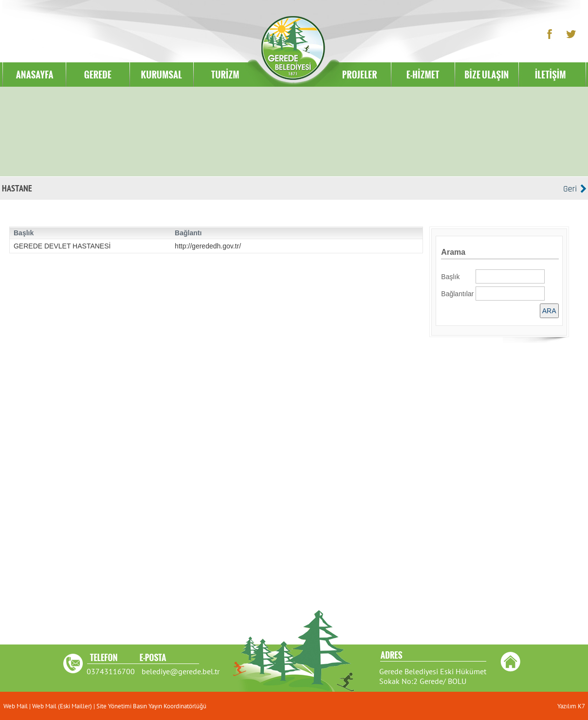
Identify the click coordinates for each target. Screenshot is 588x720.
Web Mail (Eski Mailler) (62, 706)
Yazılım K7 (571, 706)
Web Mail (16, 706)
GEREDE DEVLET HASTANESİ (62, 246)
